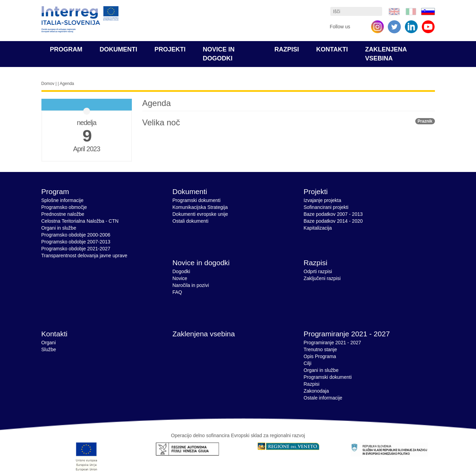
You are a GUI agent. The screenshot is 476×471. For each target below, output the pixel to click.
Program (66, 49)
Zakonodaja (316, 391)
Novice (180, 278)
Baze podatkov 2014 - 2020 (333, 221)
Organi (49, 343)
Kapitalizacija (318, 228)
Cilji (308, 363)
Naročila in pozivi (191, 285)
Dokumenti (119, 49)
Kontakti (332, 49)
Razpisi (287, 49)
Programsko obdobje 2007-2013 (76, 242)
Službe (49, 349)
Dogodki (181, 271)
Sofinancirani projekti (326, 207)
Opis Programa (320, 356)
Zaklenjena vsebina (204, 334)
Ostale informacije (323, 398)
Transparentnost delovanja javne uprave (84, 256)
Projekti (170, 49)
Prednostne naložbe (63, 214)
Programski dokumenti (197, 200)
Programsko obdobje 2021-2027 (76, 249)
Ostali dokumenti (191, 221)
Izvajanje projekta (323, 200)
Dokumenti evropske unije (200, 214)
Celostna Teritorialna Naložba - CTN (80, 221)
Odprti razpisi (318, 271)
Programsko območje (64, 207)
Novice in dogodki (201, 263)
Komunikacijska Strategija (200, 207)
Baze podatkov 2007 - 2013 (333, 214)
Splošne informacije (62, 200)
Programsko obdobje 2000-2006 (76, 235)
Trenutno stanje (320, 349)
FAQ (177, 292)
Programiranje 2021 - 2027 (347, 334)
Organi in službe (59, 228)
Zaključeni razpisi (322, 278)
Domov (48, 84)
